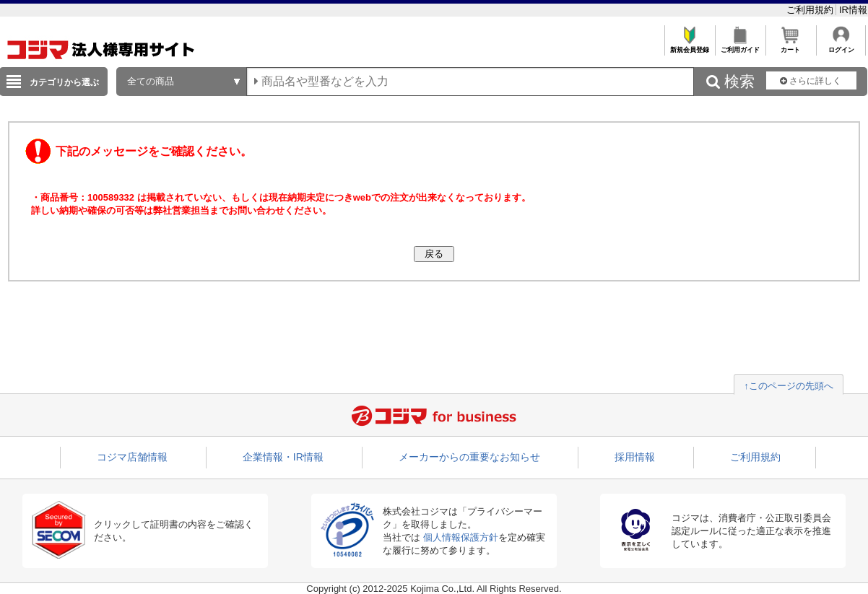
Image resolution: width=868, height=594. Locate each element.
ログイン (841, 46)
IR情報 (853, 10)
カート (790, 46)
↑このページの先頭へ (789, 386)
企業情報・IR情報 (283, 457)
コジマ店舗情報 (132, 457)
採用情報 (635, 457)
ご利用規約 (811, 10)
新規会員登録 (689, 46)
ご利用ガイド (740, 46)
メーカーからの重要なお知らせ (469, 457)
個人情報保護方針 (461, 537)
